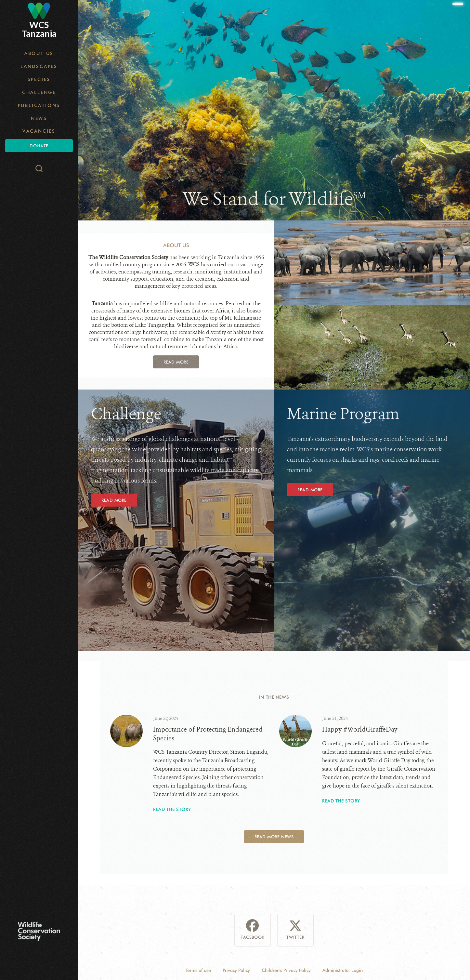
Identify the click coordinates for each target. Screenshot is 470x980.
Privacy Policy (236, 970)
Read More (176, 362)
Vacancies (39, 131)
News (39, 118)
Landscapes (39, 66)
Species (39, 79)
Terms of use (198, 970)
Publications (39, 105)
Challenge (39, 92)
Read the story (172, 809)
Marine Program (343, 414)
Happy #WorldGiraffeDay (360, 729)
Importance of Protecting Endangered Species (208, 734)
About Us (39, 53)
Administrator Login (343, 970)
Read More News (274, 837)
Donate (39, 146)
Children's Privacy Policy (286, 970)
